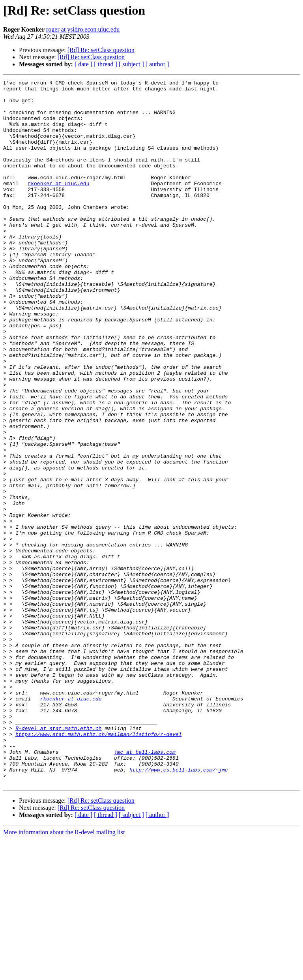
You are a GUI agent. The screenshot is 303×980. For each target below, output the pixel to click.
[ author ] (157, 64)
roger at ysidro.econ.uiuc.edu (83, 29)
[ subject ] (131, 64)
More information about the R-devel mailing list (64, 973)
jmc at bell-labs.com (145, 887)
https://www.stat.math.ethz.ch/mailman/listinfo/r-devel (98, 865)
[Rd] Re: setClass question (101, 50)
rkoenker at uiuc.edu (58, 205)
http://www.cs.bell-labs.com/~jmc (179, 908)
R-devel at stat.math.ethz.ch (58, 858)
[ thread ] (106, 64)
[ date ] (83, 64)
